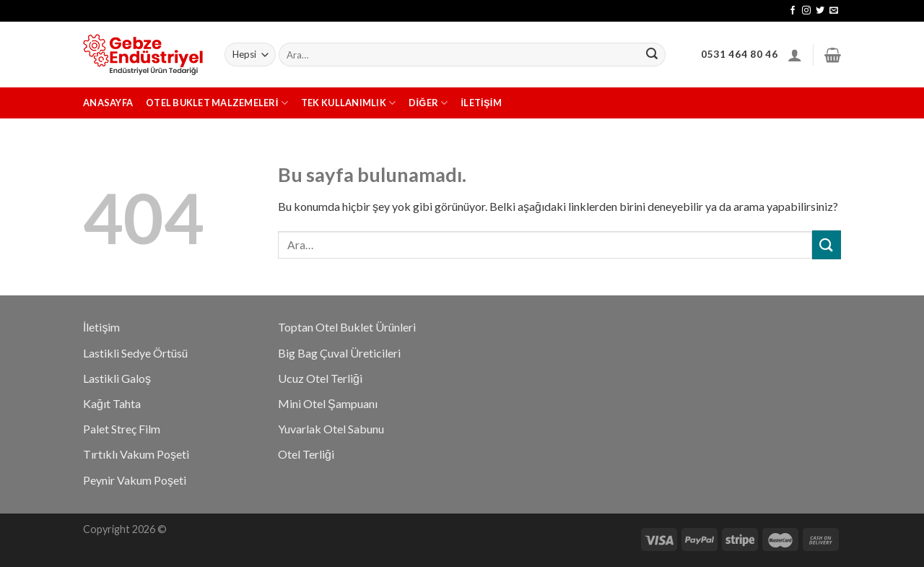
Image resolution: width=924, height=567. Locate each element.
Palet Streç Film (122, 429)
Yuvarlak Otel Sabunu (331, 429)
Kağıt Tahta (112, 403)
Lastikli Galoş (117, 378)
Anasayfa (108, 103)
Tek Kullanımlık (348, 103)
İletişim (481, 103)
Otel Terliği (306, 454)
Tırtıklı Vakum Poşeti (136, 454)
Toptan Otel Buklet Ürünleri (347, 327)
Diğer (428, 103)
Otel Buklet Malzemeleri (217, 103)
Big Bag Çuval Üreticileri (339, 353)
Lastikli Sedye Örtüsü (135, 353)
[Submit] (827, 244)
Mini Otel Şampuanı (328, 403)
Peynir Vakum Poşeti (135, 480)
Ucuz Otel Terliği (320, 378)
